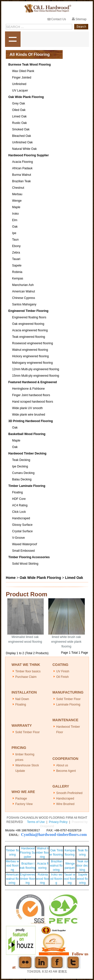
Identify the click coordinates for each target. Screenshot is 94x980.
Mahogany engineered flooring (32, 363)
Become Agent (66, 771)
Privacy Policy (58, 822)
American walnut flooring (12, 879)
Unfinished (19, 84)
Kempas (18, 278)
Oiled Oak (19, 110)
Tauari (16, 259)
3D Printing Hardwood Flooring (30, 421)
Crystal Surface (22, 531)
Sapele (17, 266)
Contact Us (57, 19)
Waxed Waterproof (24, 544)
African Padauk (22, 168)
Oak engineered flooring (28, 324)
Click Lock (19, 512)
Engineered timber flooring (27, 879)
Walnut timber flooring (42, 853)
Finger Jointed (22, 78)
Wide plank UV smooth (27, 408)
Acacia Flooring (22, 162)
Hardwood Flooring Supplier (28, 155)
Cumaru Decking (23, 473)
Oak (15, 227)
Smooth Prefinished (69, 793)
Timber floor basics (28, 671)
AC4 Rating (20, 505)
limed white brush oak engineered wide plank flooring (66, 642)
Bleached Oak (21, 136)
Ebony (16, 246)
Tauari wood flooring (70, 879)
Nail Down (22, 699)
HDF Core (19, 499)
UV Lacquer (20, 90)
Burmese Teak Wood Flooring (29, 65)
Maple (16, 207)
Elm (15, 220)
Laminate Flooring (68, 705)
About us (62, 765)
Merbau (17, 194)
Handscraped (21, 518)
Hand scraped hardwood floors (32, 402)
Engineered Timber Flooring (28, 311)
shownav (13, 39)
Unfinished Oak (22, 142)
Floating (17, 492)
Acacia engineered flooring (30, 330)
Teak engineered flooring (28, 337)
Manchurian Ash (23, 285)
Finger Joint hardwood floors (31, 395)
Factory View (24, 804)
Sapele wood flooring (82, 879)
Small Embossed (23, 551)
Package (21, 799)
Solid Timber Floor (68, 699)
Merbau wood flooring (12, 866)
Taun (15, 240)
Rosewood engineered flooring (32, 343)
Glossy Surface (22, 525)
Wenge (17, 201)
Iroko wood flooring (56, 879)
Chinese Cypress (23, 298)
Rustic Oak (19, 123)
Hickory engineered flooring (30, 356)
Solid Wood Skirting (25, 564)
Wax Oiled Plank (23, 71)
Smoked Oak (21, 129)
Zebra (16, 253)
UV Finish (63, 671)
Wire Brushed (65, 804)
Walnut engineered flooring (30, 350)
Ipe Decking (20, 466)
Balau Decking (22, 479)
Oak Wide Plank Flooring (26, 97)
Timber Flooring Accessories (29, 557)
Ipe (14, 233)
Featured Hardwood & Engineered (32, 382)
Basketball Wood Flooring (27, 434)
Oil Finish (62, 677)
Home (11, 578)
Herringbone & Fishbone (28, 389)
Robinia (17, 272)
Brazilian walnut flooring (56, 866)
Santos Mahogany (24, 304)
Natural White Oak (24, 149)
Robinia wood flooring (42, 879)
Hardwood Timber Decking (27, 453)
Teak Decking (21, 460)
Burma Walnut (22, 175)
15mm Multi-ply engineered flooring (35, 376)
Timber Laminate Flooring (27, 486)
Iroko (15, 214)
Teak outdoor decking (82, 866)
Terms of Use (36, 822)
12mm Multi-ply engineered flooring (35, 369)
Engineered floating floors (29, 317)
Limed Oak (19, 116)
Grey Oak (18, 103)
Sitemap (79, 19)
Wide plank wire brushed (28, 415)
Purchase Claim (26, 677)
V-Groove (18, 538)
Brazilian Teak (21, 181)
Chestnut (18, 188)
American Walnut (23, 291)
